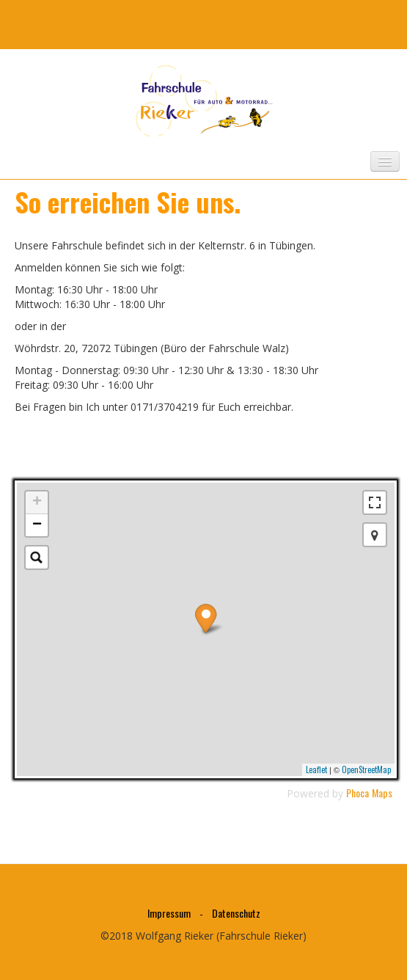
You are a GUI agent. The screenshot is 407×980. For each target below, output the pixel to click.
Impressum (169, 913)
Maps (382, 793)
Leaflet (316, 769)
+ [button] (37, 502)
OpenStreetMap (366, 769)
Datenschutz (236, 913)
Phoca (357, 793)
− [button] (37, 525)
